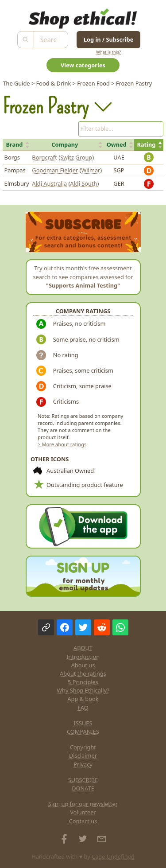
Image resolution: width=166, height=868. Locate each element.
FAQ (83, 708)
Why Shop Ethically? (83, 690)
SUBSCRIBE (83, 780)
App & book (83, 699)
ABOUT (83, 648)
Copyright (83, 747)
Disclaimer (83, 755)
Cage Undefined (113, 856)
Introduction (83, 657)
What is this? (108, 52)
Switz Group (76, 157)
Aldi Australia (49, 183)
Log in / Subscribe (108, 39)
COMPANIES (83, 732)
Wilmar (91, 170)
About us (83, 665)
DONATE (83, 788)
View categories (83, 65)
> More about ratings (62, 444)
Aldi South (83, 183)
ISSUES (83, 723)
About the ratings (83, 673)
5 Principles (83, 682)
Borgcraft (44, 157)
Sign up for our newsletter (83, 804)
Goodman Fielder (55, 170)
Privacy (83, 764)
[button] (17, 145)
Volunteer (83, 812)
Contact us (83, 821)
